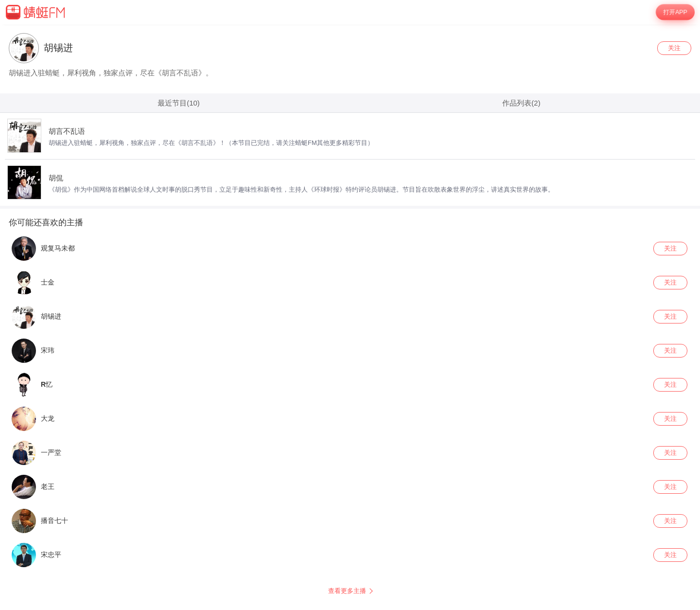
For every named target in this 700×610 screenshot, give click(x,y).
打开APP (675, 12)
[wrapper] (350, 317)
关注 (674, 48)
